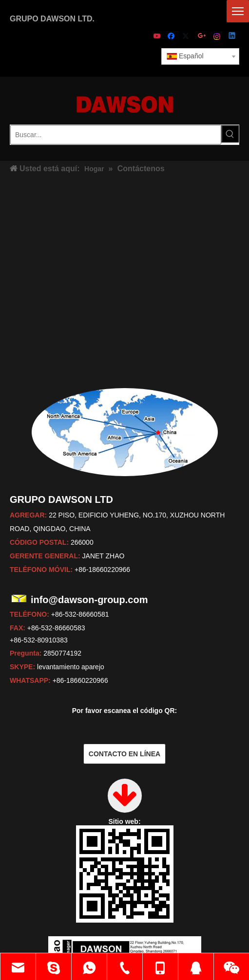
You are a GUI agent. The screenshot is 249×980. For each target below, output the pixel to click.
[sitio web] (125, 833)
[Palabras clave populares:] (230, 134)
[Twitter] (187, 37)
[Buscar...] (116, 135)
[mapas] (125, 432)
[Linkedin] (233, 37)
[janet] (125, 862)
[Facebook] (172, 37)
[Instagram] (218, 37)
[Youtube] (158, 37)
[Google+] (202, 37)
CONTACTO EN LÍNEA (124, 754)
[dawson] (125, 891)
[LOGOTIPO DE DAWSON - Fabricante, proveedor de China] (125, 104)
